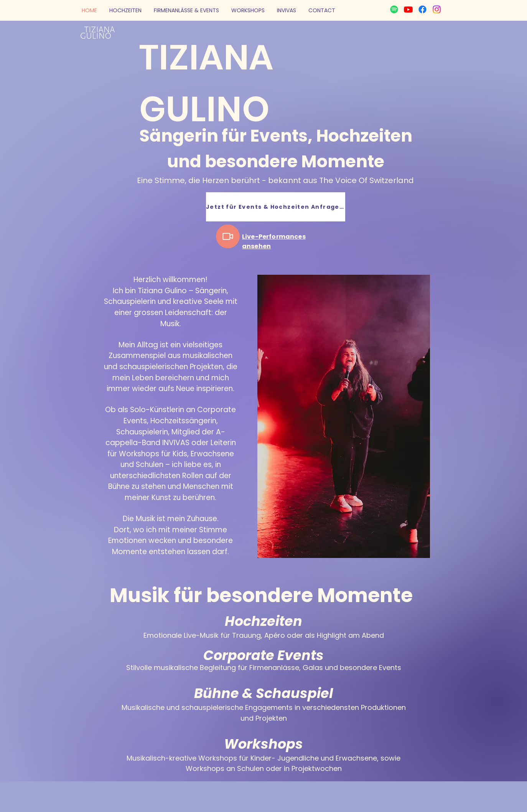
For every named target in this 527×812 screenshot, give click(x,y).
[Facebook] (422, 9)
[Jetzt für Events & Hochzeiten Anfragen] (276, 207)
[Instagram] (437, 9)
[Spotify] (394, 9)
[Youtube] (408, 9)
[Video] (228, 236)
